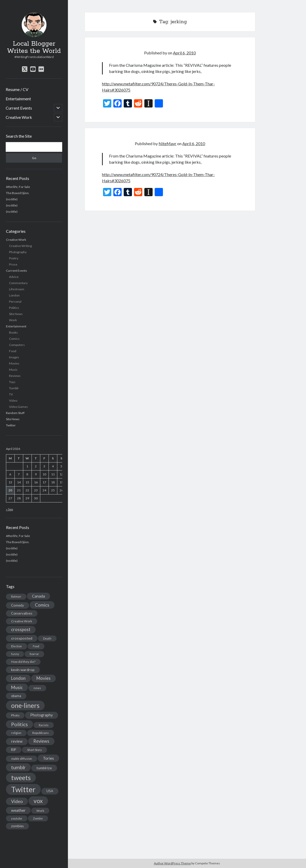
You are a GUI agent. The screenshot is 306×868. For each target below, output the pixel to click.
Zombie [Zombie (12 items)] (38, 818)
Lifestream (17, 289)
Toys (12, 382)
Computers (17, 345)
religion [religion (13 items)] (16, 733)
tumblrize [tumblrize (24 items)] (44, 768)
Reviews (15, 376)
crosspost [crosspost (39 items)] (21, 630)
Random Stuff (15, 413)
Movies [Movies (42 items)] (44, 678)
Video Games (18, 407)
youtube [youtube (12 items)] (17, 818)
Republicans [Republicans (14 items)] (41, 733)
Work (13, 320)
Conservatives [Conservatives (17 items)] (22, 613)
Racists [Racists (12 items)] (44, 725)
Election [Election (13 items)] (17, 646)
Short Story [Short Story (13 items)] (34, 750)
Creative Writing (20, 246)
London (14, 295)
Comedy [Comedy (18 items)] (18, 605)
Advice (14, 277)
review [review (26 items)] (17, 741)
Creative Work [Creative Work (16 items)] (22, 621)
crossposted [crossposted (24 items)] (22, 638)
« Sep (9, 509)
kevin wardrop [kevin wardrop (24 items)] (23, 670)
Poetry (14, 258)
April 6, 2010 (184, 53)
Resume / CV (17, 89)
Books (13, 332)
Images (14, 357)
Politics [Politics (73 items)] (19, 724)
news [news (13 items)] (37, 688)
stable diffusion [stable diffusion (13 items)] (22, 759)
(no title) (12, 199)
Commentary (18, 283)
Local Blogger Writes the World (34, 47)
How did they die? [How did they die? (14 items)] (23, 662)
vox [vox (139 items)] (38, 801)
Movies (14, 363)
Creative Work (19, 117)
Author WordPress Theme (172, 863)
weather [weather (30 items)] (18, 810)
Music (13, 370)
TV (11, 394)
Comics (14, 339)
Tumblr (14, 388)
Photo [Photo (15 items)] (15, 715)
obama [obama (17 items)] (16, 696)
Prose (13, 264)
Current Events (19, 108)
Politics (14, 308)
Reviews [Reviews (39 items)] (41, 741)
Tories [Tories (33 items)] (48, 758)
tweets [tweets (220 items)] (21, 778)
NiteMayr (167, 143)
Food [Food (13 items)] (36, 646)
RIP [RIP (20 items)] (14, 750)
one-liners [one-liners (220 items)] (25, 705)
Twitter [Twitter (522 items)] (23, 789)
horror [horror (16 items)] (34, 654)
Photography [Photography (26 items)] (42, 715)
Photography (18, 252)
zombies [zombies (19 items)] (17, 826)
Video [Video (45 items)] (17, 801)
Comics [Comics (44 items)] (42, 605)
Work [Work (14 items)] (40, 811)
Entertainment (18, 99)
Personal (15, 301)
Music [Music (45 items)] (17, 687)
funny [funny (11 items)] (15, 654)
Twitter (11, 425)
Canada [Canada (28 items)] (38, 596)
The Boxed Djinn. (18, 193)
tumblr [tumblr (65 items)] (18, 767)
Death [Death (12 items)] (47, 638)
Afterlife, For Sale (18, 187)
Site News (16, 314)
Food (13, 351)
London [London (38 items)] (18, 678)
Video (13, 400)
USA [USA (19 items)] (50, 791)
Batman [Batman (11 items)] (16, 596)
